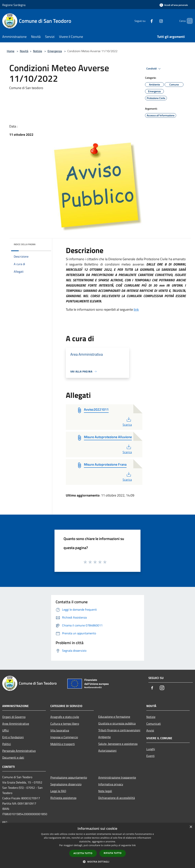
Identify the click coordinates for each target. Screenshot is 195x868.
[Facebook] (145, 21)
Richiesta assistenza (63, 798)
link (136, 309)
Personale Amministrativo (19, 751)
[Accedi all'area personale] (174, 5)
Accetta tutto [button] (83, 853)
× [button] (191, 827)
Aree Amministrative (16, 724)
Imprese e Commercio (64, 737)
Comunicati (154, 724)
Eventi (150, 756)
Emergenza (55, 51)
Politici (7, 744)
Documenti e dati (13, 757)
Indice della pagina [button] (25, 244)
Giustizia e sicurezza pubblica (117, 723)
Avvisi (150, 730)
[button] (97, 862)
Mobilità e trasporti (63, 744)
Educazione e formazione (114, 717)
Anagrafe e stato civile (65, 717)
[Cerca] (188, 21)
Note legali (105, 791)
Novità (24, 51)
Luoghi (151, 749)
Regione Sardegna (14, 5)
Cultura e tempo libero (65, 724)
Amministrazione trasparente (117, 777)
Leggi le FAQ (58, 791)
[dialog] (97, 845)
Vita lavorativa (60, 730)
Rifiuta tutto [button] (113, 853)
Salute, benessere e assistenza (118, 744)
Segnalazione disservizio (66, 784)
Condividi (154, 69)
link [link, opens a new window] (134, 845)
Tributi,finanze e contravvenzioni (119, 730)
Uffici (6, 730)
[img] (43, 243)
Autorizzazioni (107, 751)
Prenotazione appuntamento (69, 777)
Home (11, 51)
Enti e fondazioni (13, 737)
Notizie (38, 51)
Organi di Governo (14, 717)
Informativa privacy (111, 784)
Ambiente (104, 737)
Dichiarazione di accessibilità (117, 798)
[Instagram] (155, 21)
